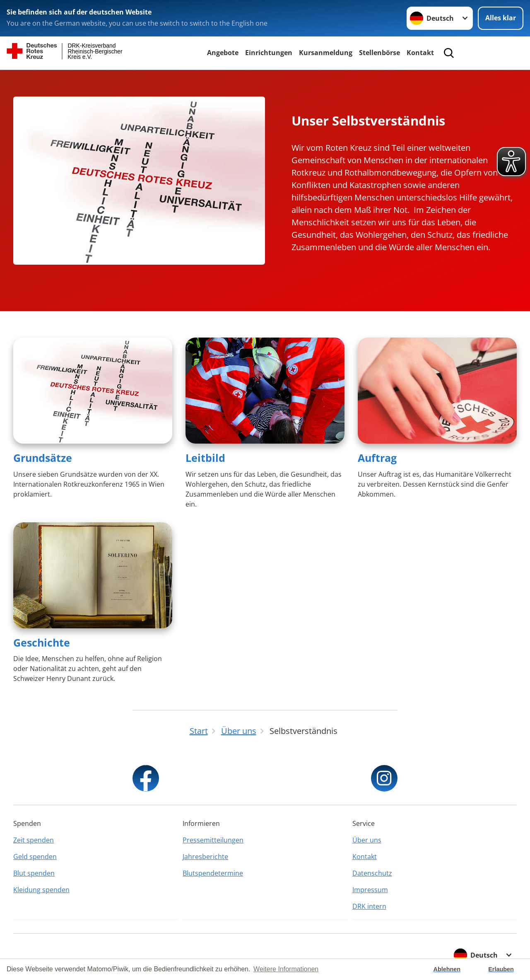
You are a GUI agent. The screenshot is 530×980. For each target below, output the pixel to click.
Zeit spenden (34, 840)
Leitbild (205, 458)
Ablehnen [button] (447, 969)
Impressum (370, 890)
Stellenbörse (379, 53)
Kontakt (420, 53)
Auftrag (377, 458)
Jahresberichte (205, 857)
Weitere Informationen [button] (286, 969)
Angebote (223, 53)
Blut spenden (34, 873)
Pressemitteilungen (213, 840)
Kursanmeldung (326, 53)
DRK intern (369, 906)
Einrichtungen (269, 53)
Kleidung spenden (41, 890)
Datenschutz (372, 873)
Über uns (367, 840)
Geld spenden (35, 857)
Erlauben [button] (501, 969)
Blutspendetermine (213, 873)
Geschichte (42, 642)
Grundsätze (43, 458)
